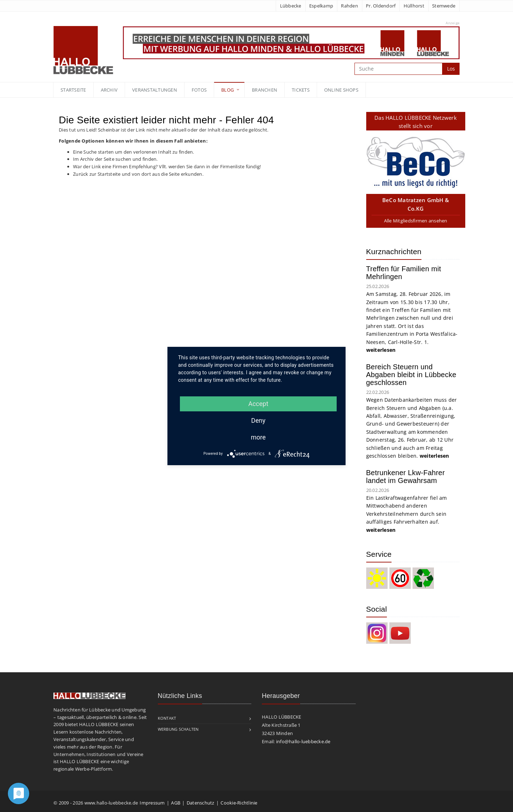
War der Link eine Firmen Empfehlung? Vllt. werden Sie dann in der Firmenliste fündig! (167, 166)
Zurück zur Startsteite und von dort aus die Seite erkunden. (138, 174)
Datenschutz (201, 803)
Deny (258, 420)
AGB (176, 803)
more (258, 437)
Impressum (152, 803)
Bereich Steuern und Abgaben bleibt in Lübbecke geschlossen (411, 375)
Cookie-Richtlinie (239, 803)
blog (227, 90)
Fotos (199, 90)
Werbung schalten (178, 729)
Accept (258, 404)
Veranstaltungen (155, 90)
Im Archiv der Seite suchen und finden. (115, 159)
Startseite (73, 90)
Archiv (109, 90)
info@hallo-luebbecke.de (303, 741)
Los (451, 69)
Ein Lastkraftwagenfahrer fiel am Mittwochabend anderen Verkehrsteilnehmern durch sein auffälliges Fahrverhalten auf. (407, 514)
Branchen (265, 90)
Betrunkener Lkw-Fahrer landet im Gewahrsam (406, 477)
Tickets (301, 90)
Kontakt (167, 718)
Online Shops (341, 90)
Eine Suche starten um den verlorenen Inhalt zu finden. (134, 152)
